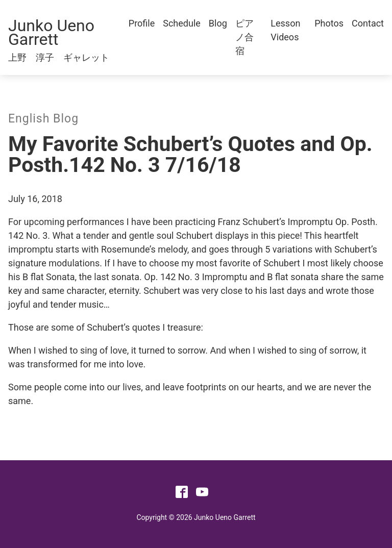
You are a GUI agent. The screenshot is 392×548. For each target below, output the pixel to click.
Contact (368, 23)
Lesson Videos (285, 30)
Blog (218, 23)
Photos (329, 23)
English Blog (43, 119)
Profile (142, 23)
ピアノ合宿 (244, 37)
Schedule (182, 23)
